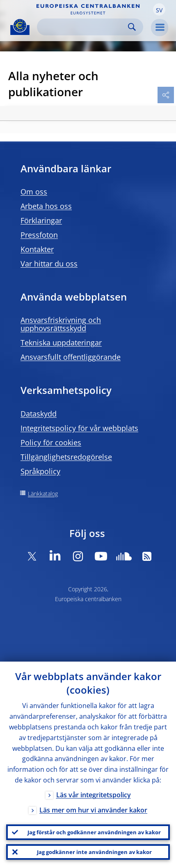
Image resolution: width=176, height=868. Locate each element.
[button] (159, 9)
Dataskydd (39, 414)
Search (132, 27)
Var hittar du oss (49, 264)
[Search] (83, 27)
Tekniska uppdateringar (61, 343)
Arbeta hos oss (46, 206)
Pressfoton (39, 235)
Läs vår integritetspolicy (94, 795)
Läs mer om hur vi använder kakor (93, 810)
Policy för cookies (51, 442)
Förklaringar (41, 220)
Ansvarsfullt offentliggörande (71, 357)
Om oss (34, 192)
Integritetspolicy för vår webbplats (79, 428)
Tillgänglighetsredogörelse (66, 457)
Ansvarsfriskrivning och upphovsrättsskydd (61, 324)
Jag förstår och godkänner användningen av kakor (94, 832)
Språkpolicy (40, 471)
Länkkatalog (43, 494)
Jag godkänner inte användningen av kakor (94, 852)
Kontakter (37, 249)
